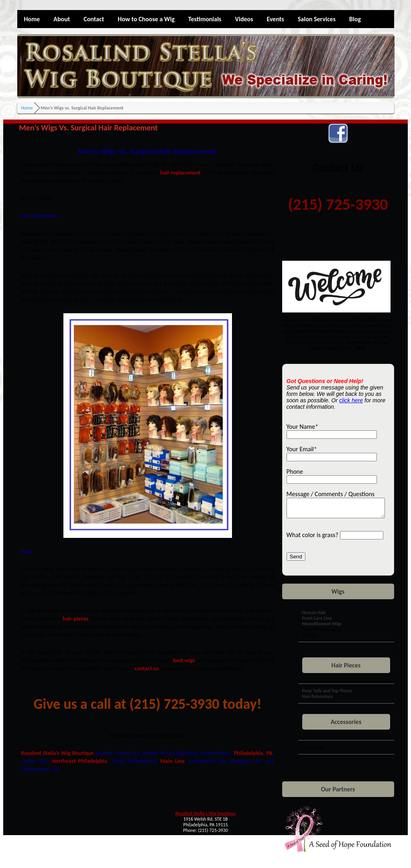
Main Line (173, 761)
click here (351, 400)
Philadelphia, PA (253, 753)
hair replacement (180, 173)
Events (276, 19)
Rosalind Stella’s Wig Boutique (58, 753)
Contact (94, 19)
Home (32, 19)
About (62, 19)
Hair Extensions (318, 700)
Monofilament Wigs (322, 627)
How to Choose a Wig (146, 19)
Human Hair (314, 616)
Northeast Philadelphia (80, 761)
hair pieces (75, 619)
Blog (355, 19)
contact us (147, 668)
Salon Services (317, 19)
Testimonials (205, 19)
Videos (244, 19)
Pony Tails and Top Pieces (327, 694)
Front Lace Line (317, 622)
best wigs (184, 660)
